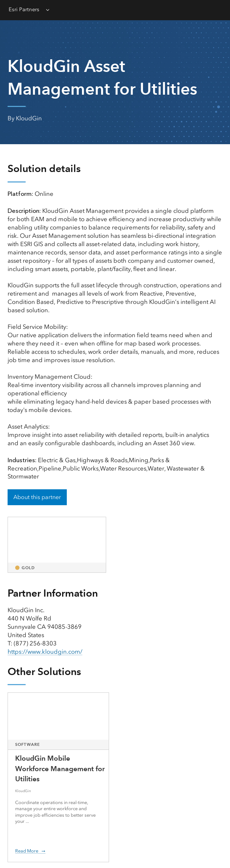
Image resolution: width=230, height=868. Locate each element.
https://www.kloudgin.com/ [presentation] (45, 652)
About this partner (37, 497)
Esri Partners (24, 9)
